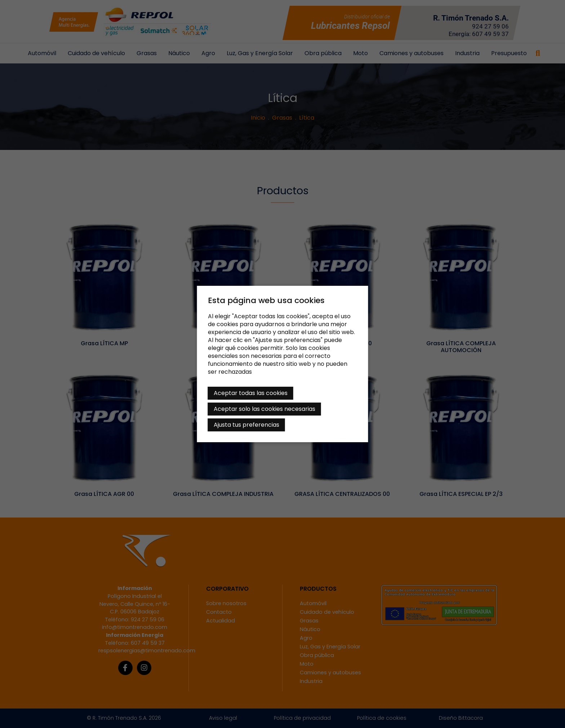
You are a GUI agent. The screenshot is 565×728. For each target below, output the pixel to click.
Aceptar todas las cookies (251, 393)
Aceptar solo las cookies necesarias (264, 409)
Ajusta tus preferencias (246, 425)
